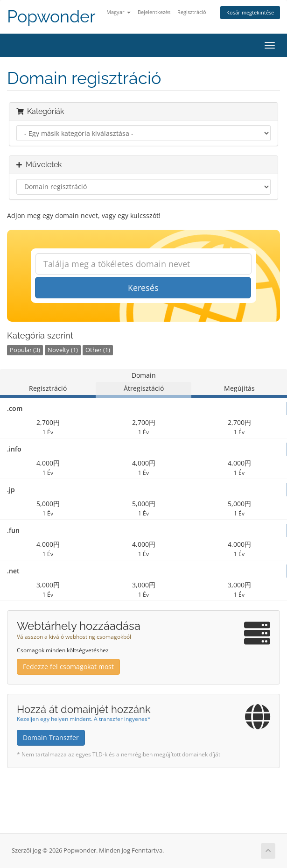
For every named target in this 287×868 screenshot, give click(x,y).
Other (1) (98, 350)
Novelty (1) (63, 350)
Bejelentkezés (154, 12)
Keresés (143, 288)
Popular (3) (25, 350)
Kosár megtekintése (250, 12)
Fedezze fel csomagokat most (68, 667)
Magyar (119, 12)
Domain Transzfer (51, 737)
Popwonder (51, 17)
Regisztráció (192, 12)
